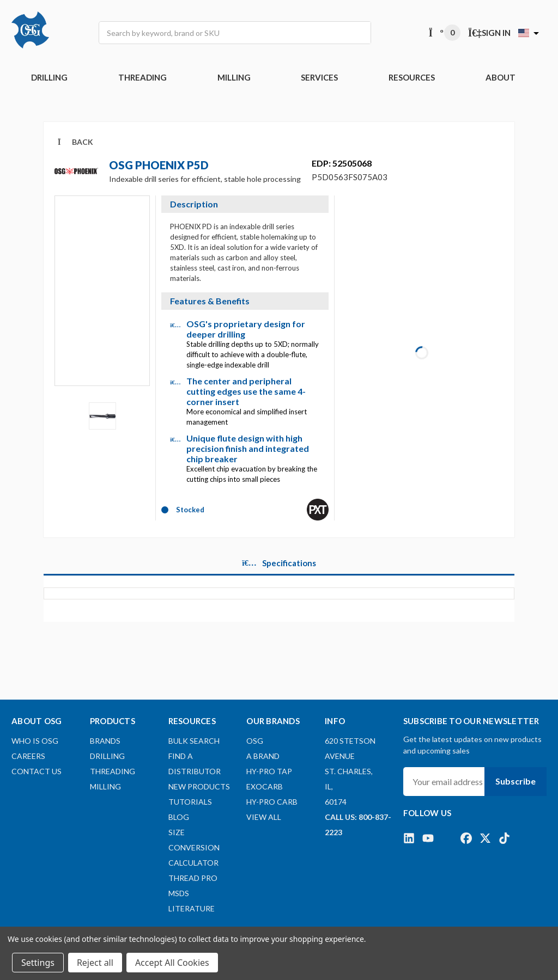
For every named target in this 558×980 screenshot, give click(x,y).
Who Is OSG (35, 741)
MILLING (234, 77)
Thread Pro (193, 878)
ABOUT (501, 77)
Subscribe (515, 781)
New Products (199, 786)
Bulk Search (194, 741)
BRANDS (105, 741)
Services (319, 77)
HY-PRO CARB (272, 802)
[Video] (102, 298)
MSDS (179, 893)
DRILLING (49, 77)
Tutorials (190, 802)
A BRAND (263, 756)
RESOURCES (412, 77)
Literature (192, 908)
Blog (179, 817)
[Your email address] (444, 782)
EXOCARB (265, 786)
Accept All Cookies (172, 963)
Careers (28, 756)
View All (264, 817)
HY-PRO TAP (269, 771)
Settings (38, 963)
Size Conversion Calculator (194, 847)
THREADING (142, 77)
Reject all (95, 963)
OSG (255, 741)
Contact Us (37, 771)
